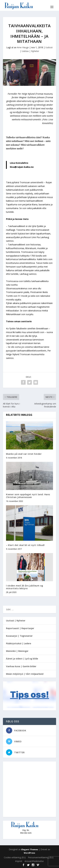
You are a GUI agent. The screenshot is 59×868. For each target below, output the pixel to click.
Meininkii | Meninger (17, 651)
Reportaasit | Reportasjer (20, 628)
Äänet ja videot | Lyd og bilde (22, 659)
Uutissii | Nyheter (16, 621)
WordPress (29, 853)
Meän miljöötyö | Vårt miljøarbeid (25, 674)
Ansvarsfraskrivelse (34, 861)
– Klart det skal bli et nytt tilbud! (25, 545)
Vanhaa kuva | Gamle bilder (21, 666)
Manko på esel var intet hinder (24, 454)
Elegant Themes (30, 849)
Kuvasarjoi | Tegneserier (19, 636)
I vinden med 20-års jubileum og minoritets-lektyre (25, 587)
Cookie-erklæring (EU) (15, 857)
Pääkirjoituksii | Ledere (19, 643)
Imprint (19, 861)
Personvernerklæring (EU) (41, 857)
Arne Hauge (23, 47)
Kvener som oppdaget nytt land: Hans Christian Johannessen (28, 496)
